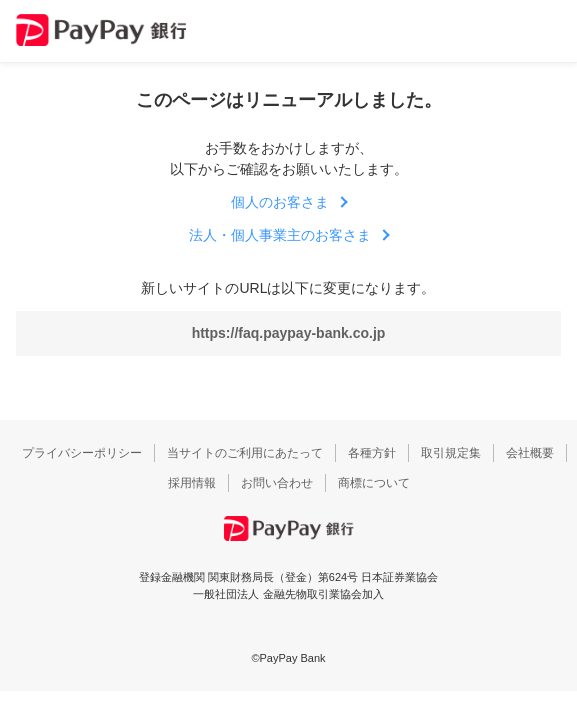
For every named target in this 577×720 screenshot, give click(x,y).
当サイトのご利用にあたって (245, 453)
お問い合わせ (277, 483)
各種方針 (372, 453)
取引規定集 (451, 453)
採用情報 (192, 483)
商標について (374, 483)
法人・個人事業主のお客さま (280, 235)
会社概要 (530, 453)
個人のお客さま (280, 202)
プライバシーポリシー (82, 453)
